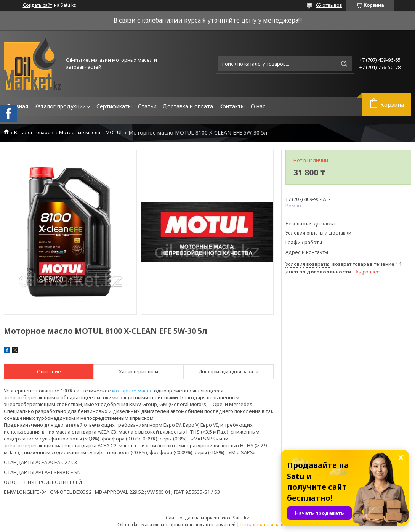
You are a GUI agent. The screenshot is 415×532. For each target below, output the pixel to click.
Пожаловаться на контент (269, 525)
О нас (258, 106)
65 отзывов (329, 5)
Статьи (147, 106)
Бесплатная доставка (310, 224)
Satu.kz (241, 518)
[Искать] (344, 64)
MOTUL (114, 133)
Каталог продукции (60, 106)
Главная (18, 106)
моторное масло (132, 391)
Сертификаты (114, 106)
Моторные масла (80, 133)
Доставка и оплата (188, 106)
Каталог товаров (34, 133)
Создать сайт (38, 5)
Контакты (232, 106)
